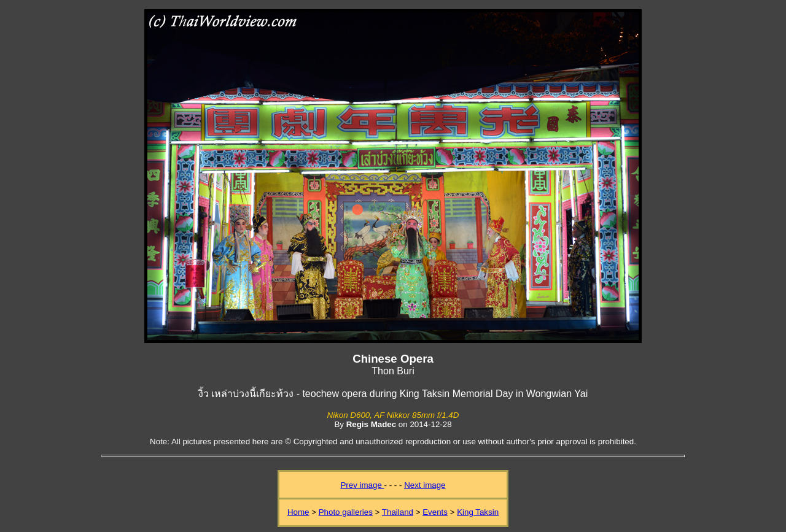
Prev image (362, 485)
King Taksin (478, 512)
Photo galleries (346, 512)
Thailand (398, 512)
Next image (425, 485)
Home (298, 512)
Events (435, 512)
